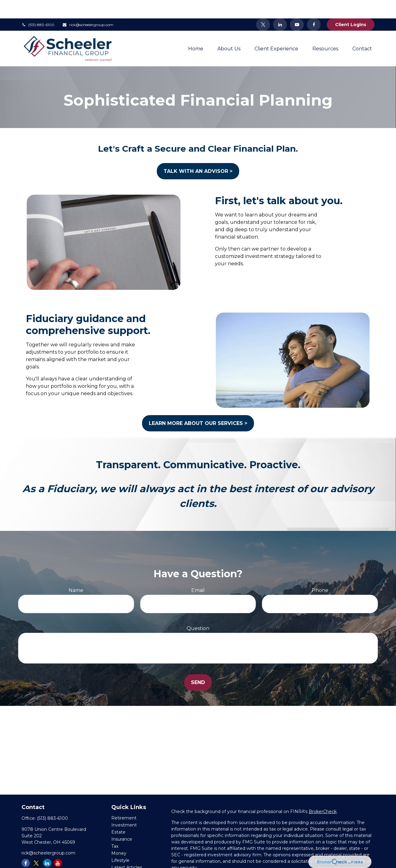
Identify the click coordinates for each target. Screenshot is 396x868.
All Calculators (126, 863)
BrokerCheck (323, 793)
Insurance (122, 821)
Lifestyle (120, 842)
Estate (118, 814)
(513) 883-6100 (38, 6)
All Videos (122, 856)
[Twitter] (263, 6)
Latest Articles (127, 849)
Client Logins (351, 6)
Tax (115, 828)
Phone (320, 572)
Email (198, 572)
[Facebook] (314, 6)
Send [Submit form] (198, 664)
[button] (196, 30)
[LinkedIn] (280, 6)
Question (198, 610)
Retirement (124, 800)
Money (119, 835)
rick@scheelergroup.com (88, 6)
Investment (124, 807)
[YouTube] (297, 6)
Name (76, 572)
